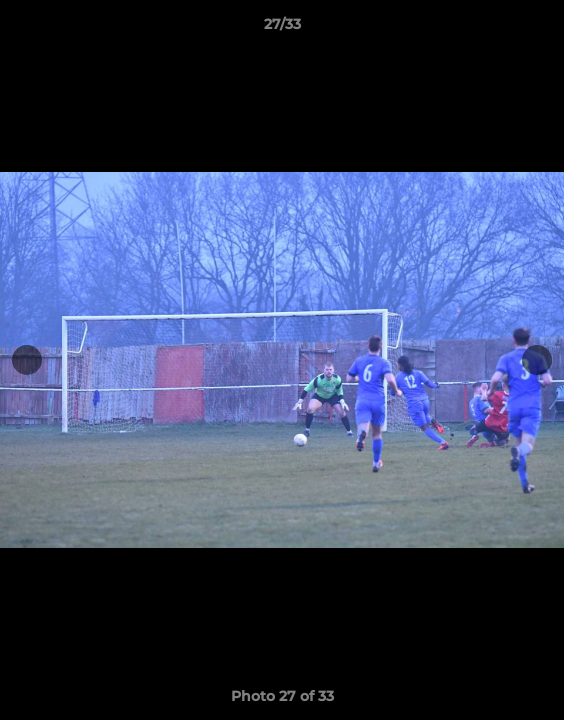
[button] (540, 29)
